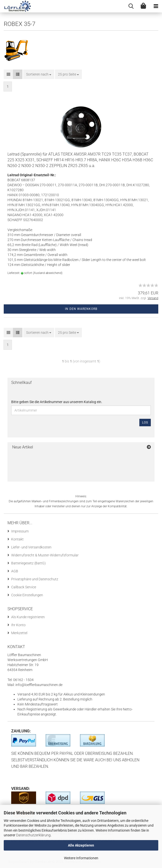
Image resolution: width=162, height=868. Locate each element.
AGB (15, 571)
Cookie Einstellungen (27, 595)
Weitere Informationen (81, 858)
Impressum (20, 531)
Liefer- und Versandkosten (31, 547)
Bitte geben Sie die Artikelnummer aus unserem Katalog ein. (57, 402)
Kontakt (17, 539)
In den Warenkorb (81, 309)
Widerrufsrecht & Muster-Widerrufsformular (45, 555)
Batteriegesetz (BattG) (28, 563)
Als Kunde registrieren (28, 617)
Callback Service (24, 587)
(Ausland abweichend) (48, 273)
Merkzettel (19, 633)
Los (145, 423)
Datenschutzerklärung (33, 835)
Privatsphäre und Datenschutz (35, 579)
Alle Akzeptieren (81, 845)
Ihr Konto (18, 625)
